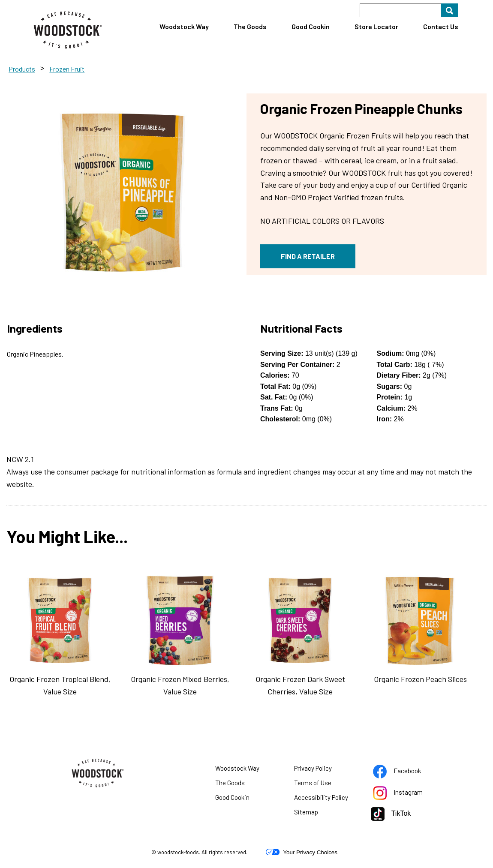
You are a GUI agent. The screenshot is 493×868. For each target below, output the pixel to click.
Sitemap (306, 812)
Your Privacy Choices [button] (302, 852)
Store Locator (376, 26)
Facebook (405, 772)
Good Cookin (311, 26)
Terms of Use (323, 784)
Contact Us (441, 26)
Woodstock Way (184, 26)
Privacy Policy (324, 770)
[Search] (409, 10)
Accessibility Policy (326, 799)
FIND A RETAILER (308, 256)
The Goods (250, 26)
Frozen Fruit (67, 69)
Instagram (405, 794)
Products (22, 69)
